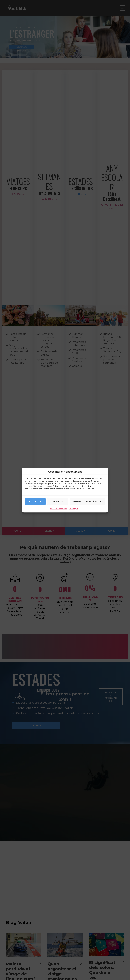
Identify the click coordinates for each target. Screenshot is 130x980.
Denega (58, 501)
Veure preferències (87, 501)
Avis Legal (74, 509)
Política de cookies (59, 509)
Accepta (35, 501)
